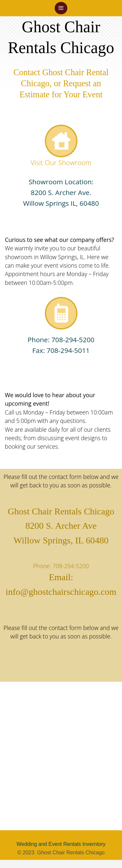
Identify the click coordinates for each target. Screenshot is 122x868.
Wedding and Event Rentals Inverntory (61, 844)
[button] (61, 8)
